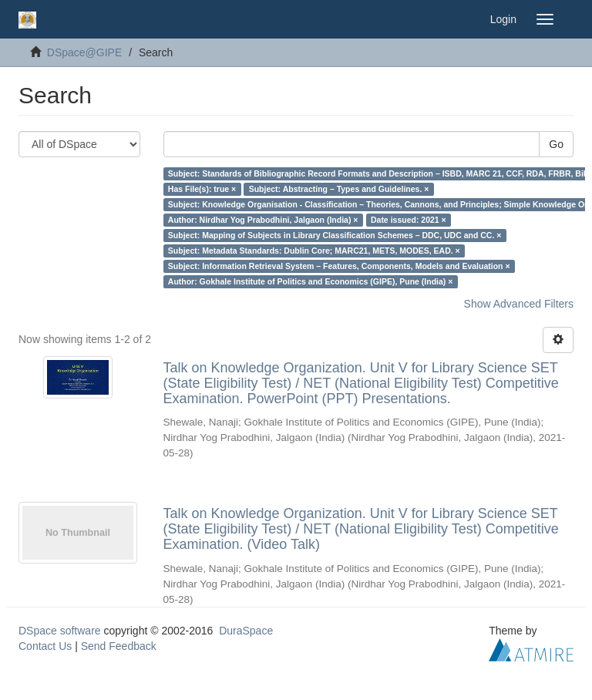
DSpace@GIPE (84, 52)
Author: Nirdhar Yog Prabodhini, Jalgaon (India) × (263, 220)
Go (556, 144)
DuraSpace (246, 631)
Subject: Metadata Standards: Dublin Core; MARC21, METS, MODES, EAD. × (314, 251)
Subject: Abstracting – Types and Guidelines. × (339, 189)
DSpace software (60, 631)
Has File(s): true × (202, 189)
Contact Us (45, 646)
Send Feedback (119, 646)
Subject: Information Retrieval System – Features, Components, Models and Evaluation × (339, 266)
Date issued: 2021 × (409, 220)
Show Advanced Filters (519, 304)
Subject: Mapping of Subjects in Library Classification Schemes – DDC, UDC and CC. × (335, 235)
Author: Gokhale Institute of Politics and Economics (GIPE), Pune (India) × (311, 281)
